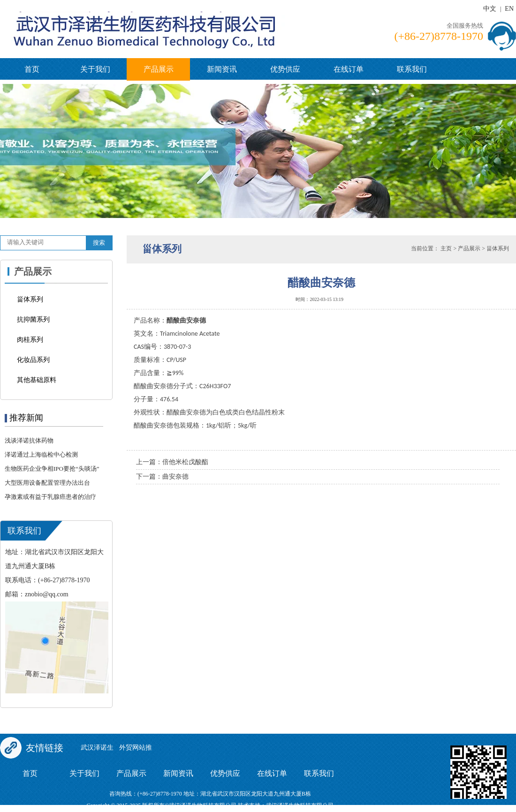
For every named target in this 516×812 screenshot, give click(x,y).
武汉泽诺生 (97, 748)
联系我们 (412, 69)
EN (509, 9)
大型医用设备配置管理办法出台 (47, 483)
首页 (32, 69)
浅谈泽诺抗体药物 (29, 440)
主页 (446, 248)
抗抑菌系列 (33, 320)
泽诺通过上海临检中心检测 (41, 455)
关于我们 (95, 69)
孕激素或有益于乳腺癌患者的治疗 (50, 497)
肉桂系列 (30, 340)
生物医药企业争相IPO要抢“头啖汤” (52, 469)
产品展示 (159, 69)
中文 (490, 9)
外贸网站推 (136, 748)
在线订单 (349, 69)
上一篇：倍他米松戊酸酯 (172, 462)
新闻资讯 (222, 69)
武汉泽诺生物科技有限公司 (300, 805)
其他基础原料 (37, 380)
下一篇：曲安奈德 (162, 477)
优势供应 (285, 69)
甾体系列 (30, 299)
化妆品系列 (33, 360)
